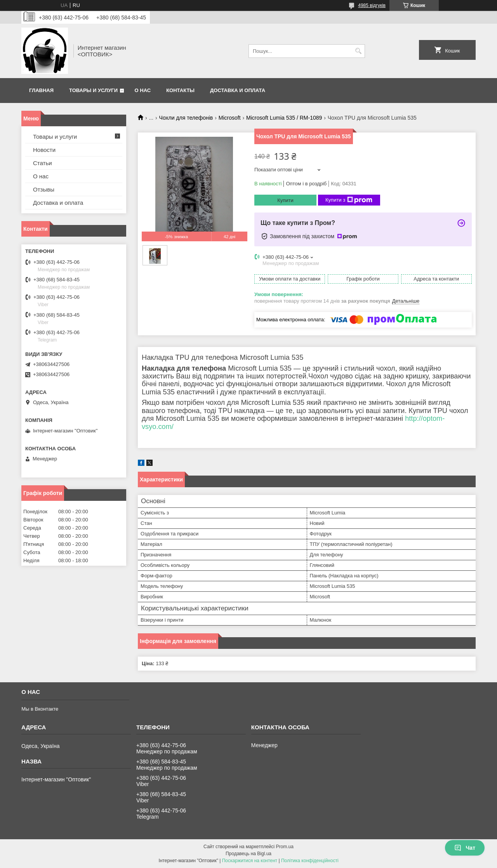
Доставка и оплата (238, 90)
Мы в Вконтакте (40, 709)
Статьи (43, 163)
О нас (143, 90)
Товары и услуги (93, 90)
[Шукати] (358, 51)
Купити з (349, 200)
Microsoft (230, 118)
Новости (44, 150)
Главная (41, 90)
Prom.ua (285, 847)
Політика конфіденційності (310, 861)
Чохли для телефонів (186, 118)
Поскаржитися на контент (250, 861)
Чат (465, 848)
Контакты (180, 90)
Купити (285, 200)
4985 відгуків (372, 5)
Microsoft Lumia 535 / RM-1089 (284, 118)
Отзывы (44, 189)
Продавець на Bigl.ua (248, 854)
